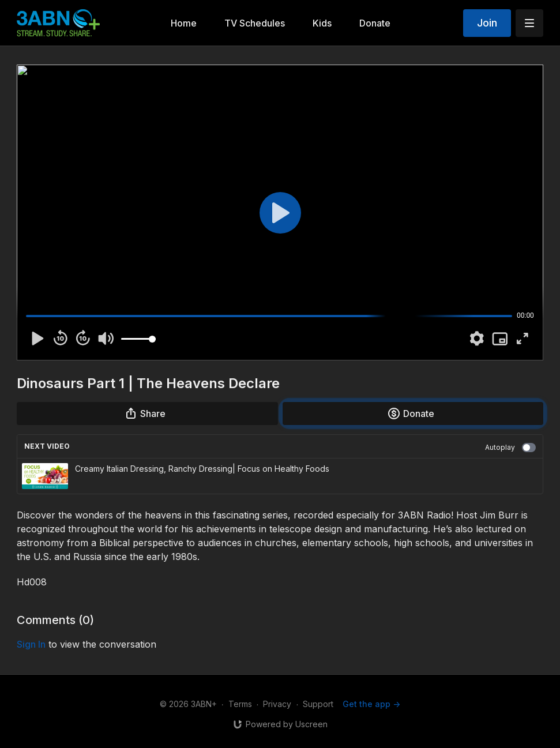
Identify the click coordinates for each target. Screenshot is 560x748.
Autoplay (510, 448)
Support (318, 704)
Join (487, 23)
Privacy (277, 704)
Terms (240, 704)
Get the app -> (371, 704)
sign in (31, 644)
